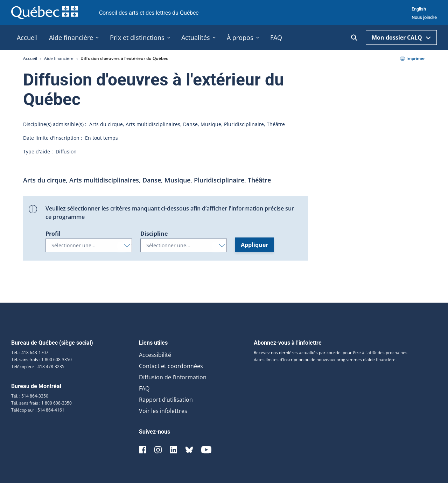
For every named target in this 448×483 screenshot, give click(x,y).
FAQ (144, 388)
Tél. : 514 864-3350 (30, 396)
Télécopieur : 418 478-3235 (38, 367)
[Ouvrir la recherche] (354, 38)
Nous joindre (424, 17)
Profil (53, 234)
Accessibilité (155, 355)
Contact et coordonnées (171, 366)
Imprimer (412, 58)
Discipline (154, 234)
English (419, 9)
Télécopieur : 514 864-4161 (38, 410)
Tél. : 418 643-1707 (30, 353)
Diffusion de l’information (173, 377)
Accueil (30, 58)
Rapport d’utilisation (166, 400)
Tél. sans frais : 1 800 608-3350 (41, 360)
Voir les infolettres (163, 411)
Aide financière (59, 58)
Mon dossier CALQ (401, 37)
